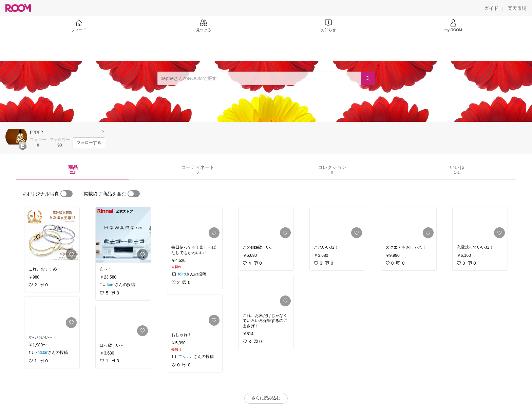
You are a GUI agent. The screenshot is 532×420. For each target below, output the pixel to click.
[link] (52, 235)
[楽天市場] (517, 8)
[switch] (66, 194)
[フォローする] (89, 143)
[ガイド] (491, 8)
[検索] (368, 78)
